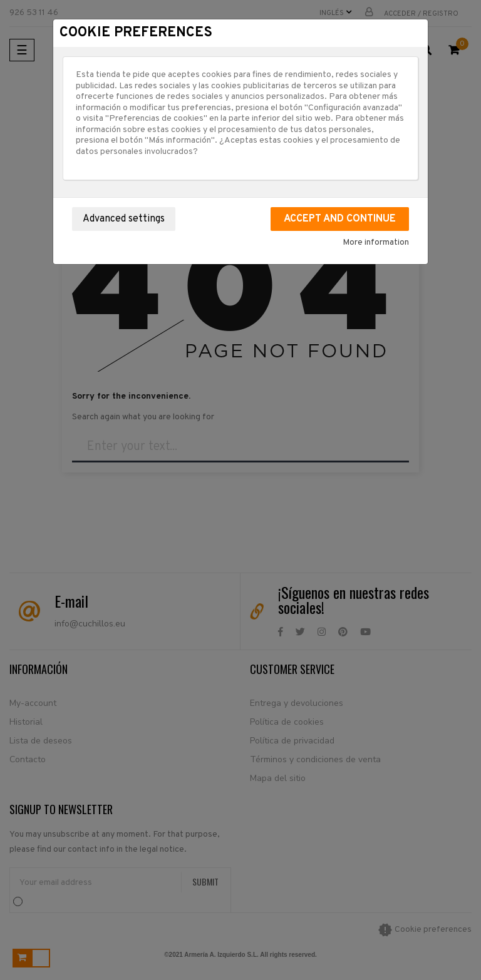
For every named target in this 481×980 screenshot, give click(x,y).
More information (376, 242)
